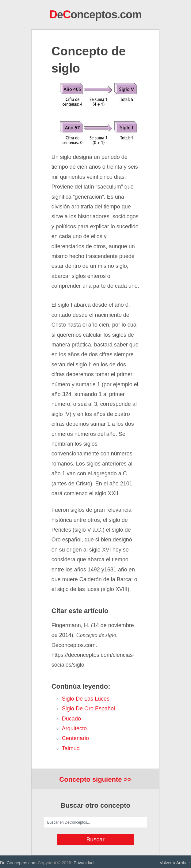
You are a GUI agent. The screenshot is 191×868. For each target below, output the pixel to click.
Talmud (71, 748)
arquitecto (74, 728)
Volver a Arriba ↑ (175, 863)
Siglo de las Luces (86, 699)
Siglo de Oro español (88, 709)
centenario (75, 738)
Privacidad (84, 863)
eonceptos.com (95, 15)
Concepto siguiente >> (95, 779)
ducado (71, 719)
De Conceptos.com (18, 863)
